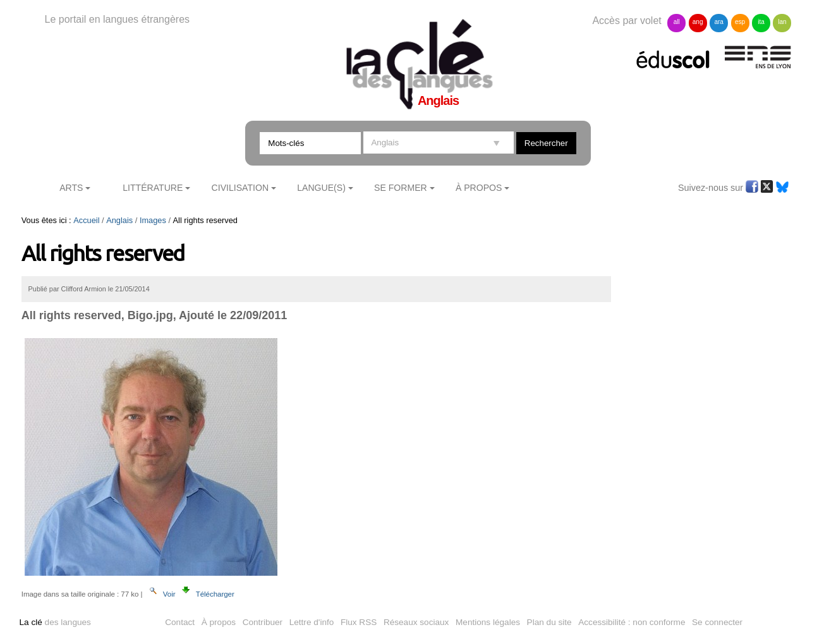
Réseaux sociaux (416, 622)
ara (718, 22)
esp (740, 22)
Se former (401, 188)
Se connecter (717, 622)
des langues (55, 622)
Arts (71, 188)
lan (782, 22)
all (677, 22)
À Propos (479, 188)
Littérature (153, 188)
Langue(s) (321, 188)
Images (153, 220)
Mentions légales (488, 622)
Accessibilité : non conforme (632, 622)
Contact (180, 622)
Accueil (86, 220)
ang (698, 22)
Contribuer (263, 622)
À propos (219, 622)
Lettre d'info (312, 622)
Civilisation (240, 188)
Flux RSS (359, 622)
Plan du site (549, 622)
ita (761, 22)
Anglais (119, 220)
